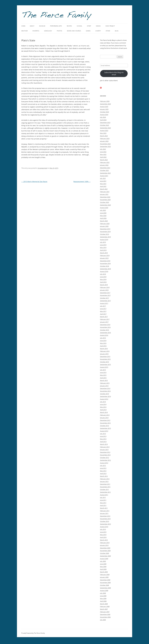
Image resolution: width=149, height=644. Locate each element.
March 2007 (104, 609)
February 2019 (105, 255)
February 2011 (105, 511)
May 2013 (103, 439)
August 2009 (104, 559)
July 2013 (103, 434)
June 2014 (103, 404)
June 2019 (103, 245)
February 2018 (105, 287)
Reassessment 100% (82, 182)
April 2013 (103, 442)
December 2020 (105, 197)
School (79, 26)
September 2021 (105, 173)
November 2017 (105, 295)
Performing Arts (56, 26)
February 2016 (105, 351)
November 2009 (105, 551)
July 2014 (103, 402)
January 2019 (104, 258)
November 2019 (105, 232)
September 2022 (105, 146)
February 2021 (105, 192)
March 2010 (104, 540)
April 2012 (103, 474)
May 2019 (103, 247)
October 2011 (104, 489)
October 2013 (104, 426)
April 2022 (103, 157)
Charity (98, 31)
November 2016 (105, 327)
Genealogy (48, 31)
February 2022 (105, 162)
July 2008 (103, 593)
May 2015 (103, 375)
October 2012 (104, 458)
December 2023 (105, 123)
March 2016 (104, 349)
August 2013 (104, 431)
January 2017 (104, 322)
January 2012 (104, 481)
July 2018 (103, 274)
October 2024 (104, 112)
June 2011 (103, 500)
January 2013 (104, 450)
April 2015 (103, 378)
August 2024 (104, 115)
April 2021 (103, 186)
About (32, 26)
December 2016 (105, 325)
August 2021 (104, 176)
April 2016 (103, 346)
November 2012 (105, 455)
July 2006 (103, 620)
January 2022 (104, 165)
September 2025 (105, 104)
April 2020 (103, 218)
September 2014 (105, 396)
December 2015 (105, 357)
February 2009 (105, 575)
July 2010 (103, 529)
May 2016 (103, 343)
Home (23, 26)
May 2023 (103, 133)
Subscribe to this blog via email (114, 73)
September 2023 (105, 128)
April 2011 (103, 505)
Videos (98, 26)
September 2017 (105, 301)
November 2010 (105, 519)
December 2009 (105, 548)
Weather (24, 31)
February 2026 (105, 101)
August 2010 (104, 527)
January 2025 (104, 109)
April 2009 (103, 569)
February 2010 (105, 543)
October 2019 (104, 234)
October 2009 (104, 553)
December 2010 (105, 516)
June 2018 (103, 277)
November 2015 (105, 359)
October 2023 (104, 125)
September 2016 (105, 333)
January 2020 (104, 226)
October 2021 (104, 170)
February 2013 (105, 447)
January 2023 (104, 141)
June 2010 (103, 532)
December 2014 (105, 388)
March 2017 (104, 317)
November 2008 (105, 583)
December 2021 (105, 168)
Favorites (36, 31)
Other (108, 31)
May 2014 (103, 407)
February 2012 (105, 479)
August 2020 (104, 208)
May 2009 (103, 567)
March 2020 (104, 221)
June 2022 (103, 152)
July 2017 (103, 306)
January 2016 (104, 354)
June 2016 (103, 341)
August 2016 (104, 335)
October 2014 (104, 394)
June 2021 (103, 181)
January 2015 (104, 386)
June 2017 (103, 309)
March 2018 (104, 285)
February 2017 (105, 319)
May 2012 (103, 471)
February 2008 (105, 606)
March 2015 (104, 380)
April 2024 (103, 120)
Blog (117, 31)
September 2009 (105, 556)
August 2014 (104, 399)
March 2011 (104, 508)
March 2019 (104, 253)
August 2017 (104, 303)
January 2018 (104, 290)
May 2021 (103, 184)
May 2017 (103, 311)
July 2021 (103, 178)
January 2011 (104, 513)
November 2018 (105, 263)
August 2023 (104, 131)
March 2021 (104, 189)
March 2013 (104, 444)
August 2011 (104, 495)
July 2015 (103, 370)
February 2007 (105, 612)
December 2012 (105, 452)
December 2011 (105, 484)
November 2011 (105, 487)
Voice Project (110, 26)
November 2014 (105, 391)
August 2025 (104, 107)
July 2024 (103, 117)
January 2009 (104, 577)
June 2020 (103, 213)
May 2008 (103, 598)
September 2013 (105, 428)
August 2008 (104, 590)
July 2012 (103, 466)
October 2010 (104, 521)
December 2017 (105, 293)
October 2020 (104, 202)
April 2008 (103, 601)
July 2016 (103, 338)
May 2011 (103, 503)
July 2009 (103, 561)
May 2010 (103, 535)
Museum (42, 26)
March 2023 (104, 136)
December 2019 (105, 229)
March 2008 (104, 604)
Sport (89, 26)
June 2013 (103, 436)
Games (88, 31)
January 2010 (104, 545)
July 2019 (103, 242)
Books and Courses (74, 31)
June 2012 (103, 468)
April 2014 (103, 410)
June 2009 (103, 564)
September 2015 (105, 364)
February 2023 (105, 138)
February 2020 (105, 224)
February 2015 (105, 383)
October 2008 (104, 585)
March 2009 (104, 572)
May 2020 (103, 216)
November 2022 (105, 144)
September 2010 (105, 524)
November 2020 (105, 200)
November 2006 (105, 617)
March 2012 (104, 476)
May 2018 (103, 279)
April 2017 (103, 314)
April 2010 (103, 537)
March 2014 (104, 412)
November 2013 (105, 423)
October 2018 (104, 266)
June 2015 (103, 372)
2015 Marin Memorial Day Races (34, 182)
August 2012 (104, 463)
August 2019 (104, 240)
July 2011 (103, 497)
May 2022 (103, 154)
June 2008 (103, 596)
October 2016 (104, 330)
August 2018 (104, 271)
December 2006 (105, 614)
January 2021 (104, 194)
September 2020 (105, 205)
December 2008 (105, 580)
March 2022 (104, 160)
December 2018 (105, 261)
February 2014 (105, 415)
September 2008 (105, 588)
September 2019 (105, 237)
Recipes (69, 26)
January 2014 (104, 418)
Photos (59, 31)
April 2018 (103, 282)
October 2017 (104, 298)
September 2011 (105, 492)
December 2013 (105, 420)
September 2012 (105, 460)
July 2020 (103, 210)
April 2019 (103, 250)
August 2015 (104, 367)
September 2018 (105, 269)
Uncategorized (42, 168)
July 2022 (103, 149)
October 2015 (104, 362)
